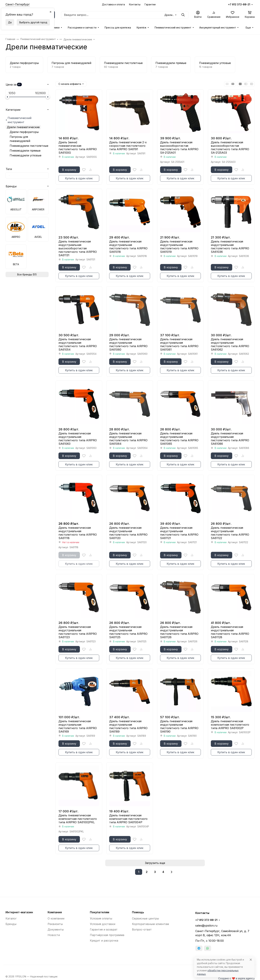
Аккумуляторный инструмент (218, 28)
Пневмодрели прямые (25, 151)
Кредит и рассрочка (104, 941)
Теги (9, 169)
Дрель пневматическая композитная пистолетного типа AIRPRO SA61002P (230, 725)
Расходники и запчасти (82, 28)
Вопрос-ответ (142, 929)
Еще (248, 28)
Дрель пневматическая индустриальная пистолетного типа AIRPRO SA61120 (128, 533)
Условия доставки (103, 924)
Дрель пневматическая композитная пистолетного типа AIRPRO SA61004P (128, 819)
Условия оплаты (101, 918)
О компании (56, 918)
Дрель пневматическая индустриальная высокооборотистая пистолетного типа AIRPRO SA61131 (78, 248)
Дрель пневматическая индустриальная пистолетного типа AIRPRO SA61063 (78, 439)
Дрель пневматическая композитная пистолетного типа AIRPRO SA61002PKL (78, 819)
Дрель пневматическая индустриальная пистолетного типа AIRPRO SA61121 (179, 533)
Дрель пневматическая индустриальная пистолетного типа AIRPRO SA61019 (179, 247)
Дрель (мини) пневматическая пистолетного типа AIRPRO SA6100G (78, 147)
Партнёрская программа (107, 935)
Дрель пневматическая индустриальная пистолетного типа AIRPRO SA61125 (128, 632)
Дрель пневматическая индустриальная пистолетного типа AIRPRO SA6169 (78, 726)
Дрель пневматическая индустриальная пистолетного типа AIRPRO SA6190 (179, 726)
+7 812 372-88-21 (239, 4)
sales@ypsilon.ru (206, 926)
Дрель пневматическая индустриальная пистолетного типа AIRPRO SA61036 (230, 247)
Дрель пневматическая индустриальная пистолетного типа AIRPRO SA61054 (78, 344)
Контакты (135, 4)
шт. (19, 84)
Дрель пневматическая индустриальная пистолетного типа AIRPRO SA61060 (128, 344)
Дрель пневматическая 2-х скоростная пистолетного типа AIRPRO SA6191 (128, 146)
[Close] (251, 960)
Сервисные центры (145, 918)
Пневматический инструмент (173, 28)
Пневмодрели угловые (26, 155)
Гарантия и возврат (104, 929)
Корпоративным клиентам (150, 924)
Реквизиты (55, 924)
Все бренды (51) (27, 274)
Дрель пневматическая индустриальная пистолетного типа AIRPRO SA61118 (78, 533)
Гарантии (150, 4)
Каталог (11, 918)
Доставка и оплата (113, 4)
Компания (55, 912)
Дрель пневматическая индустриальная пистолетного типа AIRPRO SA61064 (128, 439)
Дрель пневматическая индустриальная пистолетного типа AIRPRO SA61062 (230, 344)
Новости (54, 935)
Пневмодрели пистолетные (29, 146)
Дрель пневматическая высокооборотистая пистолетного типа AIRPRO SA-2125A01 (179, 147)
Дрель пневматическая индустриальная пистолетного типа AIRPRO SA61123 (78, 632)
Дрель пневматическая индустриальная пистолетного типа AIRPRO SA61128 (230, 632)
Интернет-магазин (19, 912)
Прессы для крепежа (118, 28)
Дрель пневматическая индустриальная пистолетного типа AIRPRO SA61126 (179, 632)
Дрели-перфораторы (24, 132)
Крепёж (141, 28)
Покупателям (100, 912)
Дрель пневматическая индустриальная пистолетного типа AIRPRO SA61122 (230, 533)
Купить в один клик (79, 178)
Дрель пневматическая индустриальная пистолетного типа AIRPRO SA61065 (179, 439)
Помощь (138, 912)
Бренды (11, 186)
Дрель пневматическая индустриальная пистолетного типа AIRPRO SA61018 (128, 247)
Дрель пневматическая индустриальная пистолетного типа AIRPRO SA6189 (128, 726)
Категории (13, 110)
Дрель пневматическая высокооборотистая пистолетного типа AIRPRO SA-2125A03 (230, 147)
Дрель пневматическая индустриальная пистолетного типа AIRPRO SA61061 (179, 344)
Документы (56, 929)
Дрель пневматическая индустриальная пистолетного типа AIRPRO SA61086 (230, 439)
